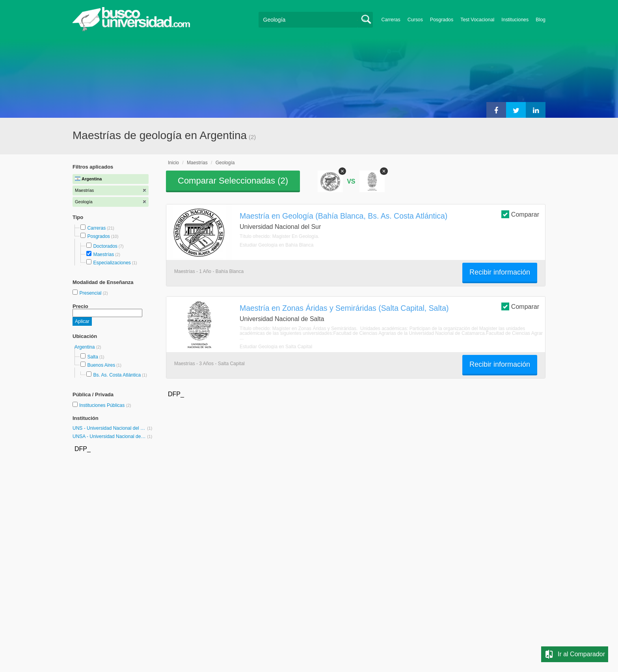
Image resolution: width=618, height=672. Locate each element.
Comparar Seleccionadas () (233, 181)
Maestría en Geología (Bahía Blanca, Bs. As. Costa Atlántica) (343, 216)
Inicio (173, 163)
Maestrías (103, 254)
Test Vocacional (477, 20)
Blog (541, 20)
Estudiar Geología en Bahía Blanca (276, 245)
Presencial (91, 293)
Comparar (520, 214)
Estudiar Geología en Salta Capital (276, 347)
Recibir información (500, 272)
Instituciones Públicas (105, 405)
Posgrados (442, 20)
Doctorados (105, 246)
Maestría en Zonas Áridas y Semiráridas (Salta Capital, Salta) (344, 308)
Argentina (85, 347)
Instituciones (515, 20)
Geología (225, 163)
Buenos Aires (101, 365)
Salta (92, 357)
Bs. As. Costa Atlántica (117, 375)
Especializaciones (112, 263)
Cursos (415, 20)
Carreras (391, 20)
